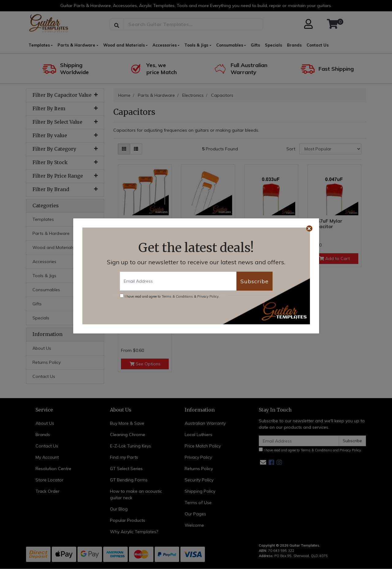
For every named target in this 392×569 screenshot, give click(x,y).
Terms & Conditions (177, 296)
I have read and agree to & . (170, 296)
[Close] (309, 228)
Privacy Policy (208, 296)
